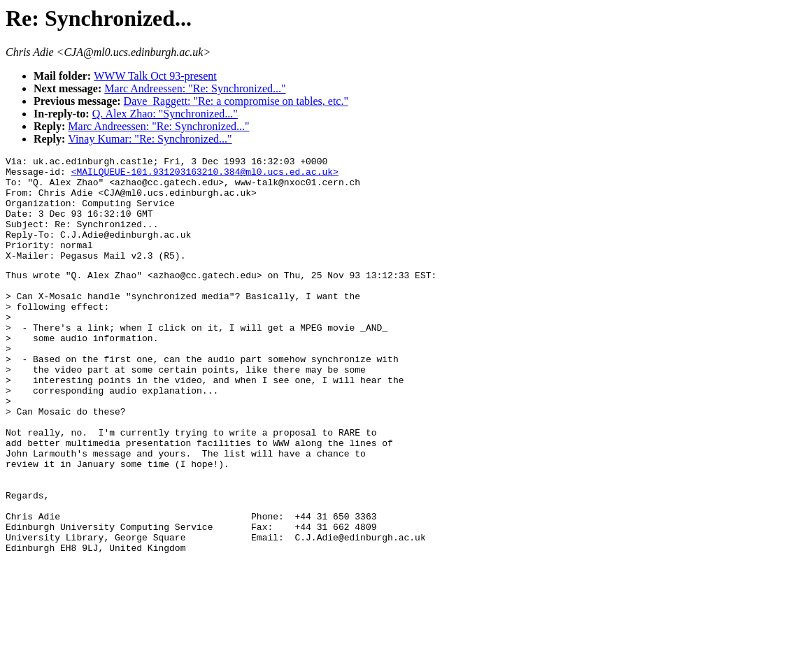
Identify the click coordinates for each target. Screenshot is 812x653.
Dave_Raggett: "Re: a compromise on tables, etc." (236, 101)
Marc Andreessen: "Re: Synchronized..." (195, 88)
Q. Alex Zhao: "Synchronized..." (165, 114)
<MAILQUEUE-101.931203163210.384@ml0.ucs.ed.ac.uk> (205, 175)
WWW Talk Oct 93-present (155, 76)
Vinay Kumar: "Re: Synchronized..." (150, 139)
